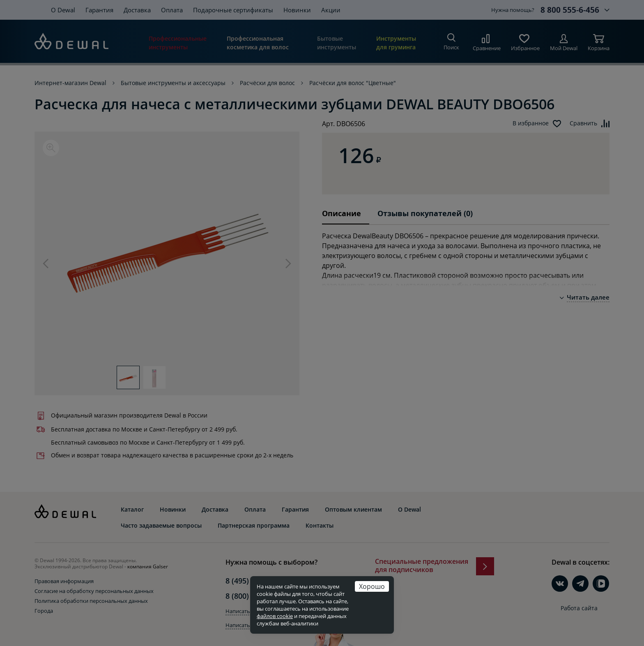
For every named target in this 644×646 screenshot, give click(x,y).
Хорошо (372, 586)
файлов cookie (275, 616)
